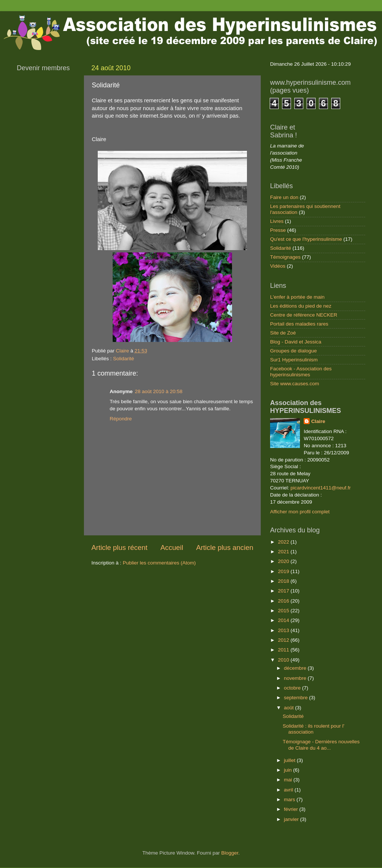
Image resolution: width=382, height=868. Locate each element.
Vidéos (278, 266)
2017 (284, 591)
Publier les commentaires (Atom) (159, 563)
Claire (318, 421)
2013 (284, 630)
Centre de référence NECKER (304, 315)
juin (289, 770)
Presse (278, 230)
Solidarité (123, 359)
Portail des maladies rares (299, 324)
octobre (293, 688)
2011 (284, 650)
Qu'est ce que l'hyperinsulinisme (306, 239)
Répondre (121, 419)
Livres (277, 221)
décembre (296, 668)
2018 (284, 581)
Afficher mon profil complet (300, 512)
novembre (296, 678)
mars (290, 799)
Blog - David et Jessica (296, 342)
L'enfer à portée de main (297, 297)
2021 (284, 552)
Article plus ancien (225, 547)
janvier (292, 819)
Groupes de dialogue (293, 351)
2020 (284, 561)
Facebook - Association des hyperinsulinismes (301, 372)
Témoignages (285, 257)
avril (289, 790)
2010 (284, 660)
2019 (284, 571)
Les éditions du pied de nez (301, 306)
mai (289, 780)
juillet (290, 760)
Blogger (230, 853)
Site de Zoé (283, 333)
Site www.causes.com (295, 384)
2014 (284, 620)
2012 (284, 640)
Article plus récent (119, 547)
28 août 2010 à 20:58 (159, 391)
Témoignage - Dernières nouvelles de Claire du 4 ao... (321, 745)
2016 (284, 601)
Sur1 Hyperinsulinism (294, 360)
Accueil (172, 547)
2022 (284, 542)
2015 (284, 611)
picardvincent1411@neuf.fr (321, 488)
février (292, 809)
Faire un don (284, 197)
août (289, 708)
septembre (297, 698)
